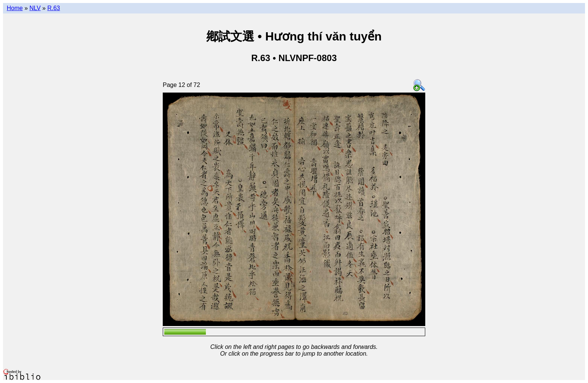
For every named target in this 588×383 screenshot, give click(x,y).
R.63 (54, 8)
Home (15, 8)
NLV (35, 8)
